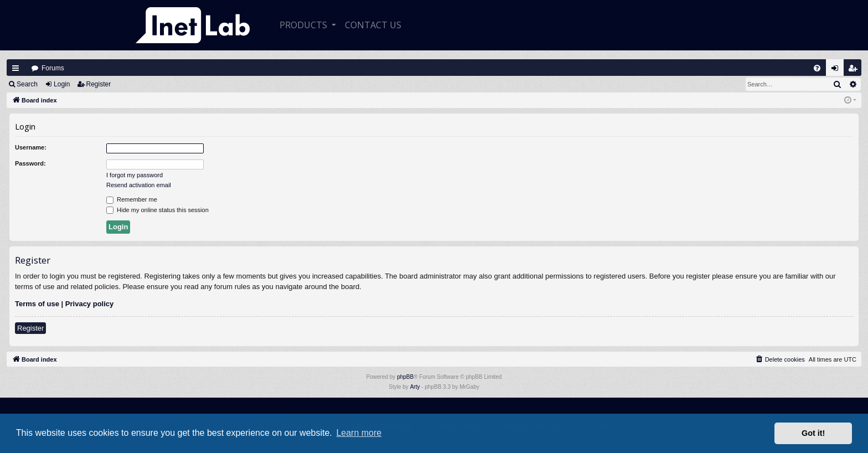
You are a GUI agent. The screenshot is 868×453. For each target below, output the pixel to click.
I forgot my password (135, 175)
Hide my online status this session (157, 210)
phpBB (405, 377)
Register (99, 84)
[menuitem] (817, 68)
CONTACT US (373, 25)
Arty (415, 387)
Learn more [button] (359, 433)
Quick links (15, 68)
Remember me (132, 200)
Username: (31, 147)
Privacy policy (89, 304)
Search (27, 84)
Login (62, 84)
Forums (53, 68)
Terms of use (37, 304)
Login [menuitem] (838, 71)
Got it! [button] (813, 433)
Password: (30, 163)
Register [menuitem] (855, 71)
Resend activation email (139, 185)
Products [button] (304, 25)
